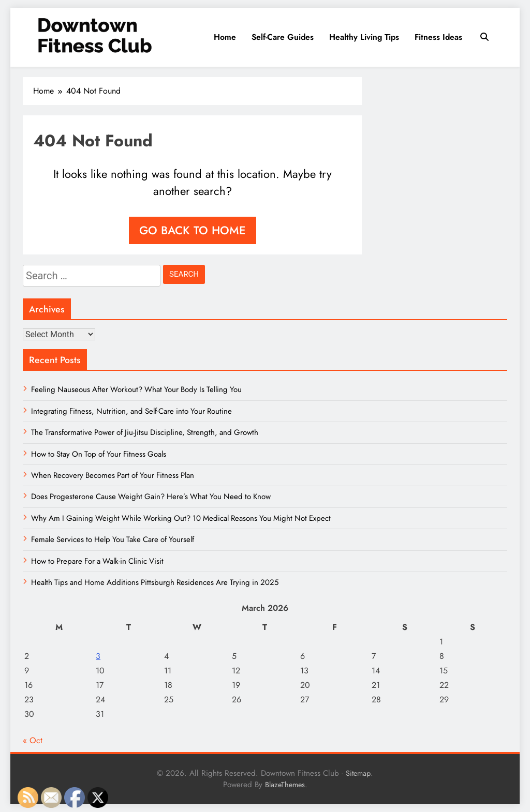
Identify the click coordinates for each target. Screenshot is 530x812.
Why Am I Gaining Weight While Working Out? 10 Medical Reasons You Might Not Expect (181, 518)
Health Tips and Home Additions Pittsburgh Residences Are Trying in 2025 (155, 582)
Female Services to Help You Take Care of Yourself (113, 539)
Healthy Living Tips (364, 37)
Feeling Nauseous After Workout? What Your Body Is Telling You (136, 389)
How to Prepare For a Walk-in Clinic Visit (97, 561)
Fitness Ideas (438, 37)
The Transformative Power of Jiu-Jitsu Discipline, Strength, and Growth (145, 432)
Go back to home (193, 230)
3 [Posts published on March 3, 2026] (98, 656)
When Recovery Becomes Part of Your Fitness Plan (113, 475)
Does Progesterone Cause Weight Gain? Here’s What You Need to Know (151, 497)
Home (225, 37)
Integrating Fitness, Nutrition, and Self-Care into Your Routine (131, 411)
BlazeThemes (285, 785)
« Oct (33, 740)
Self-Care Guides (283, 37)
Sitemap (358, 773)
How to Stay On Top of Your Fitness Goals (99, 454)
